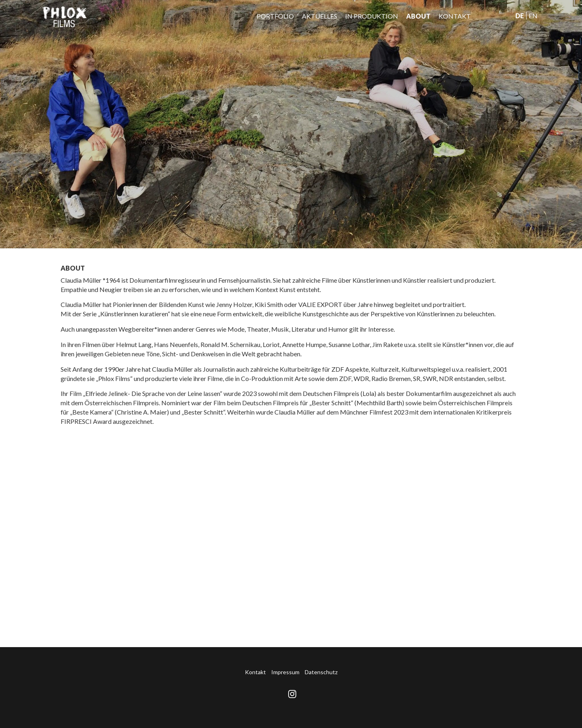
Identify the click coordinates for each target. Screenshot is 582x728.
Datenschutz (321, 672)
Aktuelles (319, 16)
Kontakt (455, 16)
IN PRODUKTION (372, 16)
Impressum (285, 672)
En (533, 16)
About (418, 16)
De (520, 16)
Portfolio (275, 16)
